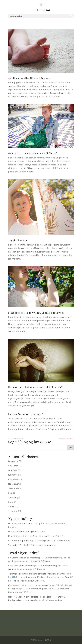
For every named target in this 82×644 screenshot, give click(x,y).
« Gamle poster (16, 438)
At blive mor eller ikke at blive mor (29, 78)
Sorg (11, 502)
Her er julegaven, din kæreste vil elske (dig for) (32, 597)
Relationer (13, 484)
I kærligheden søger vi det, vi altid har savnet (36, 313)
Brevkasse (13, 461)
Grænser (13, 470)
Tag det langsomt (19, 240)
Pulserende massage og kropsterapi (26, 532)
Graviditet (13, 466)
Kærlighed (14, 475)
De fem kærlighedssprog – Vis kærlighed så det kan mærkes (39, 541)
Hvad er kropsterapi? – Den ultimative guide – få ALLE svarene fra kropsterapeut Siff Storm (40, 589)
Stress (11, 506)
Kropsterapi (14, 479)
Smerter (12, 497)
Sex (10, 493)
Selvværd (13, 488)
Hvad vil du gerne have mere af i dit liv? (33, 153)
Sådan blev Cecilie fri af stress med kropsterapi (32, 545)
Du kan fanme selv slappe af (25, 414)
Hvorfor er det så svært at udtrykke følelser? (35, 387)
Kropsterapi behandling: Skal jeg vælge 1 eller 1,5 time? (36, 536)
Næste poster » (66, 438)
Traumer (13, 511)
